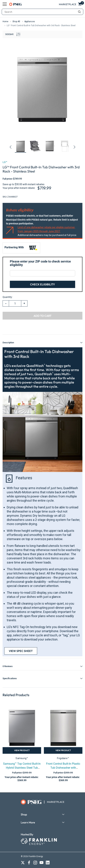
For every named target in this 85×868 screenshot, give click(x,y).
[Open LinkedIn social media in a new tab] (48, 863)
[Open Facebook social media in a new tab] (29, 863)
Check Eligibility (42, 284)
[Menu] (5, 4)
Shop (24, 814)
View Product (22, 750)
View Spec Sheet (21, 651)
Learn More (28, 822)
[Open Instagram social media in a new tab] (35, 863)
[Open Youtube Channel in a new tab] (41, 863)
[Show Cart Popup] (80, 4)
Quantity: (8, 297)
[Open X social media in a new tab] (23, 863)
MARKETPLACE (56, 802)
